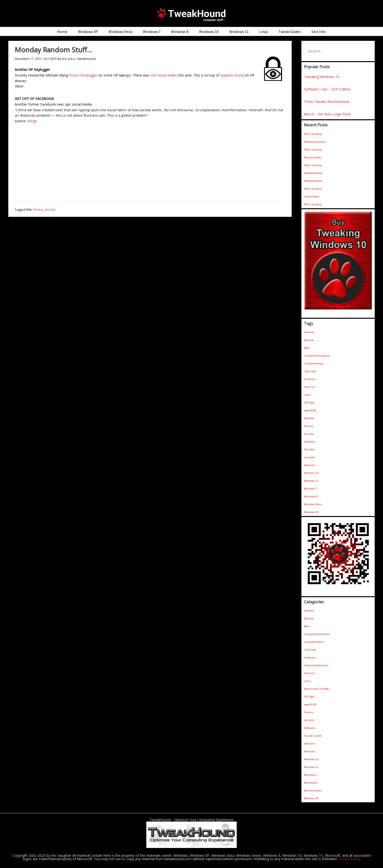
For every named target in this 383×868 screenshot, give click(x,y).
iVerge (32, 121)
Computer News (314, 363)
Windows (309, 751)
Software (309, 442)
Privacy (38, 210)
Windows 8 (310, 496)
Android (309, 332)
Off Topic (309, 402)
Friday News (312, 196)
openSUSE (310, 410)
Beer (307, 348)
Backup (309, 340)
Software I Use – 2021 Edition (327, 89)
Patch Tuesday (313, 134)
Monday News (313, 157)
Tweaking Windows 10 (322, 77)
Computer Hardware (317, 356)
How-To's (309, 387)
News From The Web (316, 689)
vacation (309, 457)
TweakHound (191, 15)
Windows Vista (313, 504)
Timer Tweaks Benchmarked (327, 102)
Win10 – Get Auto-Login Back (327, 114)
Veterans (309, 465)
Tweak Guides (313, 736)
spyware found (232, 75)
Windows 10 (311, 473)
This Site (309, 449)
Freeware (310, 379)
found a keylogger (83, 75)
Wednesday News (315, 142)
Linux (307, 395)
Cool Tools (310, 371)
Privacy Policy (350, 859)
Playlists (309, 418)
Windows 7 (310, 489)
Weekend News (313, 173)
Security (50, 210)
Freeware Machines (316, 665)
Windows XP (311, 512)
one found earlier (164, 75)
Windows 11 (311, 481)
